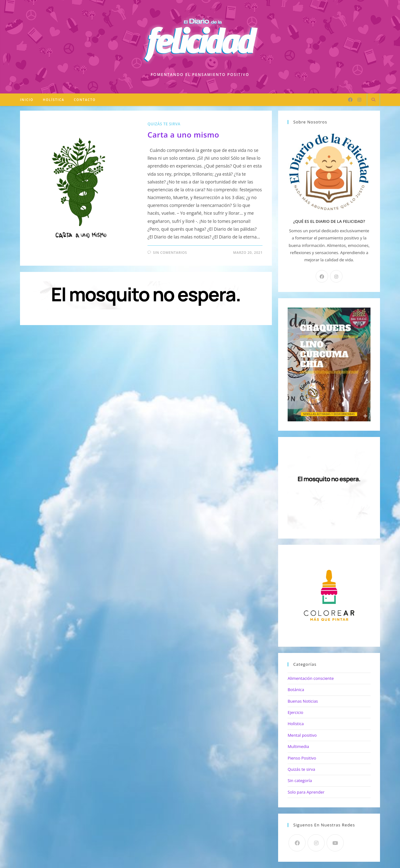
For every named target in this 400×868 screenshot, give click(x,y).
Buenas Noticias (303, 701)
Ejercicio (295, 712)
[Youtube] (335, 843)
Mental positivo (302, 735)
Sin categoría (300, 780)
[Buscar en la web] (373, 100)
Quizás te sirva (164, 124)
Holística (296, 724)
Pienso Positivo (302, 758)
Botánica (296, 690)
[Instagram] (359, 100)
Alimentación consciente (311, 678)
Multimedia (298, 746)
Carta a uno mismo (183, 135)
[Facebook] (350, 100)
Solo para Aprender (306, 792)
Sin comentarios (170, 252)
